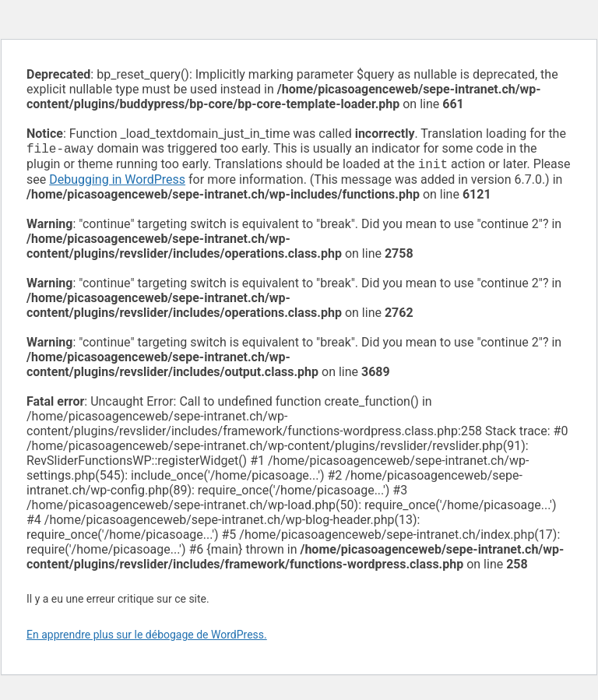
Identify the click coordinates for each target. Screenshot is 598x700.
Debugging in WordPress (117, 183)
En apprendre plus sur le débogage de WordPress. (147, 638)
